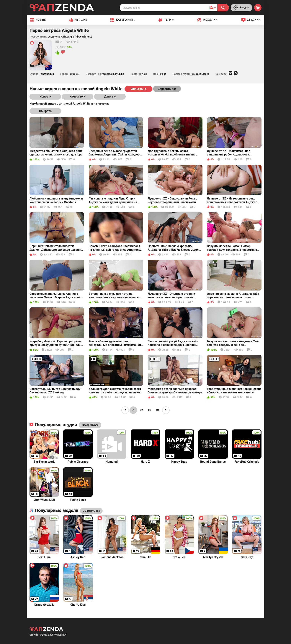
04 (158, 410)
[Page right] (166, 410)
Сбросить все (167, 89)
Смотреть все (91, 511)
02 (141, 410)
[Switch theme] (258, 8)
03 (150, 410)
